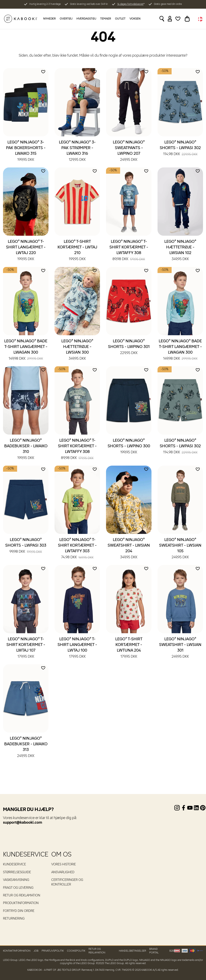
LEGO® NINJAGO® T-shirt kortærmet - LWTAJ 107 (26, 648)
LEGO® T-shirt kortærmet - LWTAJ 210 (77, 251)
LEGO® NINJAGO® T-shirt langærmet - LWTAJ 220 (26, 251)
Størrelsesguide (17, 872)
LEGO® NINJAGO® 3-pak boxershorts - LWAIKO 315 (26, 151)
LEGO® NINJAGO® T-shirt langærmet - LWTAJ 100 (77, 648)
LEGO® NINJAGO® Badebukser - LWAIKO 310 (26, 450)
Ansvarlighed (63, 872)
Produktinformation (21, 903)
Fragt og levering (18, 888)
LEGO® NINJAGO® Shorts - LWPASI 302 (180, 148)
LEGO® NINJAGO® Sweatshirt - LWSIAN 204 (129, 549)
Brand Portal (154, 951)
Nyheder (49, 19)
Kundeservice (14, 865)
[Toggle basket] (187, 19)
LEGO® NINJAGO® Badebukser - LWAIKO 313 (26, 747)
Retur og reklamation (22, 896)
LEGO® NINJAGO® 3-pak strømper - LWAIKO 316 (77, 151)
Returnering (14, 919)
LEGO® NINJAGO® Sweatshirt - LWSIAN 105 (180, 549)
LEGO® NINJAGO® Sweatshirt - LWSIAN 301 (180, 648)
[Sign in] (170, 19)
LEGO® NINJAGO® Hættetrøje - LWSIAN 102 (180, 251)
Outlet (120, 19)
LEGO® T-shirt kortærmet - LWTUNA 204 (129, 648)
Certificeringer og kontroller (67, 882)
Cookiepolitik (76, 951)
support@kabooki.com (23, 823)
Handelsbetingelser (132, 951)
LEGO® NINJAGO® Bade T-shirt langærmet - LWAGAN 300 (26, 350)
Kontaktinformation (17, 951)
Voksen (135, 19)
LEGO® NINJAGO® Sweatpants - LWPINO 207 (129, 151)
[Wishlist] (178, 19)
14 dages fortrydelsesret (130, 4)
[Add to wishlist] (43, 72)
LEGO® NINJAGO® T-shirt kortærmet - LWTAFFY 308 (129, 251)
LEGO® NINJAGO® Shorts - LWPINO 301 (129, 347)
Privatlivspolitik (53, 951)
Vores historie (64, 865)
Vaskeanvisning (16, 880)
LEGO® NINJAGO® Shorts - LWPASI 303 (26, 546)
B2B (172, 951)
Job (36, 951)
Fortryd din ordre (19, 911)
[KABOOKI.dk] (21, 19)
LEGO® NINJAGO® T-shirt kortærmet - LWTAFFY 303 (77, 549)
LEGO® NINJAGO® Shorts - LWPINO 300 (129, 447)
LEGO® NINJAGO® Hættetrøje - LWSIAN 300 (77, 350)
